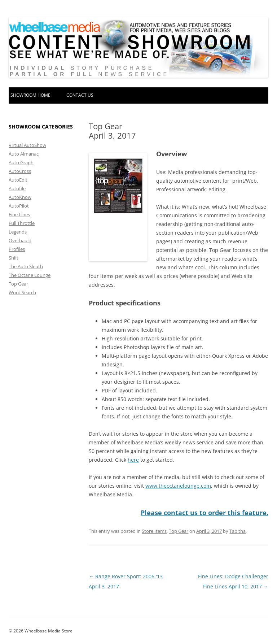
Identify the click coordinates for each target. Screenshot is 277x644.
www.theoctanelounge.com (178, 486)
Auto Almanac (24, 154)
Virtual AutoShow (27, 145)
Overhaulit (20, 240)
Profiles (17, 249)
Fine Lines (19, 214)
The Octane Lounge (30, 275)
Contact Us (80, 95)
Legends (18, 232)
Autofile (17, 188)
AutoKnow (20, 197)
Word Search (22, 292)
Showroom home (30, 95)
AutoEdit (18, 180)
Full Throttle (22, 223)
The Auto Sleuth (26, 266)
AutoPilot (19, 206)
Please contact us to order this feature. (205, 513)
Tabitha (238, 531)
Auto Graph (21, 162)
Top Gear (179, 531)
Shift (14, 258)
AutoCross (20, 171)
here (133, 460)
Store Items (154, 531)
